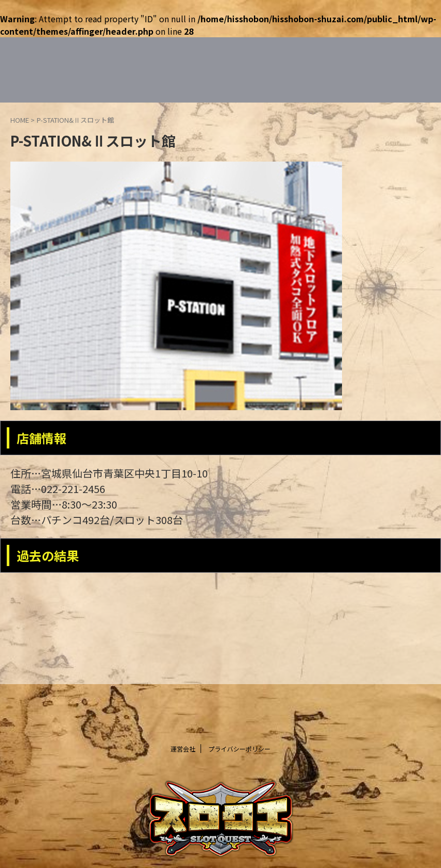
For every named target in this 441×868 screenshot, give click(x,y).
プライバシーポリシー (239, 749)
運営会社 (183, 749)
